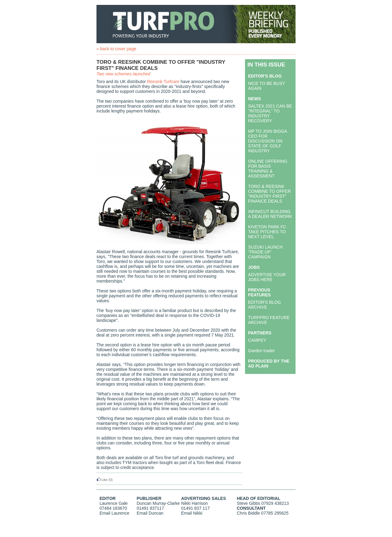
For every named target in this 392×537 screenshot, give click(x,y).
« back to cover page (116, 49)
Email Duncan (150, 513)
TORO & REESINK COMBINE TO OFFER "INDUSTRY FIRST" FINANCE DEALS (269, 194)
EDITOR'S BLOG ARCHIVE (264, 305)
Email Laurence (114, 513)
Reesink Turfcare (163, 82)
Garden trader (261, 351)
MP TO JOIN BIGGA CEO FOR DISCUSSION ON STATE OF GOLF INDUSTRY (268, 141)
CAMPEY (257, 340)
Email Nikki (192, 513)
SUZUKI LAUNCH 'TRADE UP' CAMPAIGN (265, 252)
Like (102, 480)
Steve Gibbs (248, 503)
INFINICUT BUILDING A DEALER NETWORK (270, 214)
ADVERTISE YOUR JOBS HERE (267, 277)
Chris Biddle (248, 513)
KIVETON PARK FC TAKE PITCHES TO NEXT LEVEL (267, 232)
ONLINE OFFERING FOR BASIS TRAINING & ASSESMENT (268, 169)
